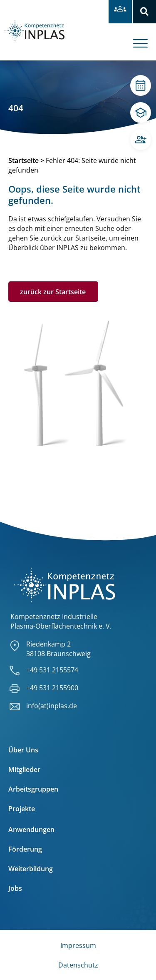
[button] (144, 12)
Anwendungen (31, 830)
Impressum (78, 945)
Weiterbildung (31, 869)
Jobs (15, 888)
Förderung (25, 849)
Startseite (24, 160)
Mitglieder (24, 769)
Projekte (22, 809)
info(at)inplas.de (52, 706)
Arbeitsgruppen (33, 789)
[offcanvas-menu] (145, 37)
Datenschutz (78, 965)
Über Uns (23, 750)
